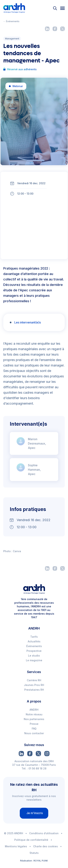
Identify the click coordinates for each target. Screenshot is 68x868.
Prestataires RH (34, 690)
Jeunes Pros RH (34, 685)
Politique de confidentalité (31, 840)
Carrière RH (34, 680)
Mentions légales (16, 846)
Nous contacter (34, 733)
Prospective (34, 651)
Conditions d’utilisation (44, 833)
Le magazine (34, 660)
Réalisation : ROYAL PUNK (34, 861)
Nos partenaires (34, 719)
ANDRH (34, 710)
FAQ (34, 729)
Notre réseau (34, 714)
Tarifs (34, 637)
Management (12, 39)
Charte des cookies (46, 846)
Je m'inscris (35, 813)
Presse (34, 724)
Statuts (34, 853)
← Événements (11, 21)
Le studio (34, 656)
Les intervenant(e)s (28, 322)
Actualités (34, 641)
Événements (34, 646)
